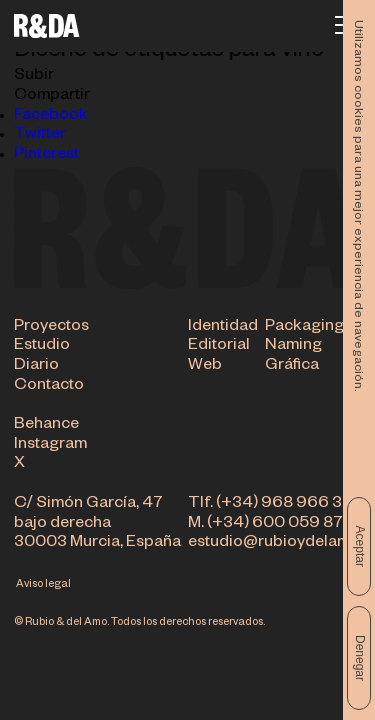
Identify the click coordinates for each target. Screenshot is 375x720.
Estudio (42, 347)
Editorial (219, 347)
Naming (293, 347)
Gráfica (292, 367)
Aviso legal (43, 585)
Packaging (304, 328)
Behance (46, 426)
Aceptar (360, 546)
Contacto (49, 387)
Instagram (50, 446)
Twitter (40, 136)
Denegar (360, 658)
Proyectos (51, 328)
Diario (36, 367)
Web (205, 367)
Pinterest (46, 156)
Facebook (51, 117)
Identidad (223, 328)
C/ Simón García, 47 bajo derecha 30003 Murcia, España (97, 524)
